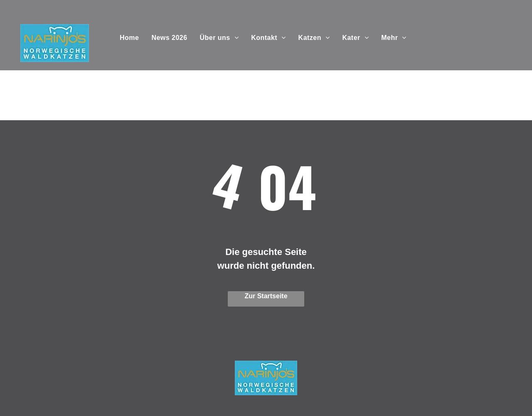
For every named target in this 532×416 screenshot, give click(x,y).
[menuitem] (129, 38)
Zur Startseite (266, 296)
